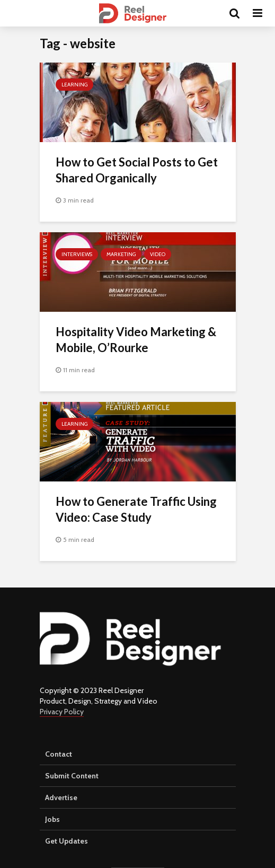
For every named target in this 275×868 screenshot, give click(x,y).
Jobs (52, 819)
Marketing (121, 254)
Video (158, 254)
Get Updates (66, 841)
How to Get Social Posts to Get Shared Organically (137, 170)
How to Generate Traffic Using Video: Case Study (136, 509)
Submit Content (72, 776)
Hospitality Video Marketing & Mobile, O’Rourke (136, 340)
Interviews (77, 254)
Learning (74, 85)
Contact (59, 754)
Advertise (61, 797)
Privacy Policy (62, 712)
